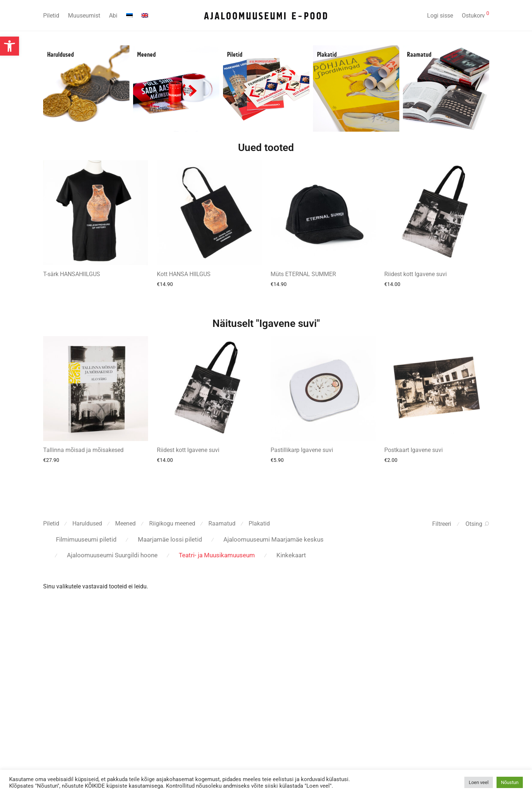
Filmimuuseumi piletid (86, 539)
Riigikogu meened (172, 523)
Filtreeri (442, 524)
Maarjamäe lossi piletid (170, 539)
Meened (146, 55)
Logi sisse (440, 16)
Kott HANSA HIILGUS (184, 274)
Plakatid (327, 55)
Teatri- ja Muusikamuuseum (217, 555)
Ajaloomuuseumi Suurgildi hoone (112, 555)
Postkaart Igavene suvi (414, 450)
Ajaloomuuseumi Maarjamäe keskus (273, 539)
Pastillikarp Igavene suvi (302, 450)
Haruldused (61, 55)
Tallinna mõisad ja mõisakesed (83, 450)
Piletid (51, 16)
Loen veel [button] (479, 782)
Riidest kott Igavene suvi (416, 274)
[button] (10, 46)
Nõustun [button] (510, 782)
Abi (113, 16)
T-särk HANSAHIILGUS (72, 274)
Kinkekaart (291, 555)
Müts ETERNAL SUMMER (303, 274)
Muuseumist (84, 16)
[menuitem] (129, 16)
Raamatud (419, 55)
